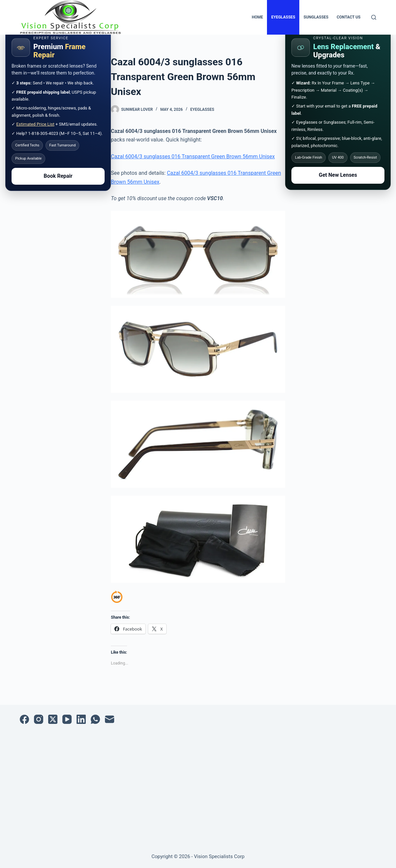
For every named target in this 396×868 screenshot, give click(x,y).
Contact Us (348, 17)
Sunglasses (316, 17)
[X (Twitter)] (53, 719)
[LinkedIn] (81, 719)
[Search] (374, 17)
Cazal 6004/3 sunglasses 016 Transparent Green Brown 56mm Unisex (193, 156)
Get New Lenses (338, 175)
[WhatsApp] (95, 719)
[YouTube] (67, 719)
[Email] (110, 719)
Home (257, 17)
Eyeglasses (283, 17)
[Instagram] (39, 719)
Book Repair (58, 176)
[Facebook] (24, 719)
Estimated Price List (35, 124)
